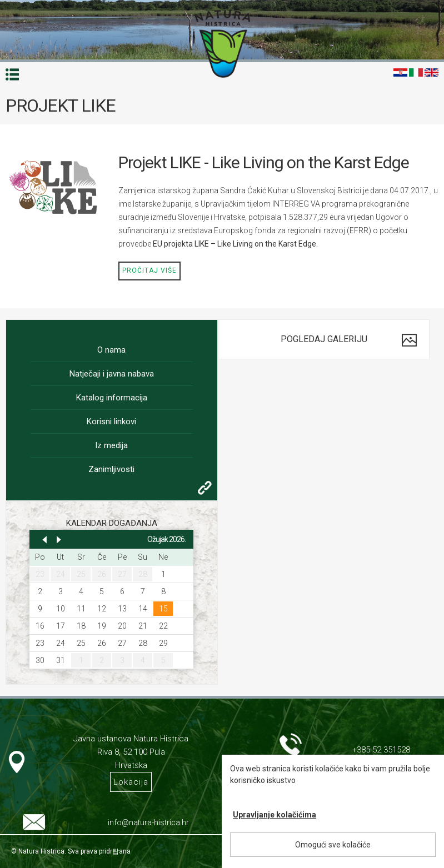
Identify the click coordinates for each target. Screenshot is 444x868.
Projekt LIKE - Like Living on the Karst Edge (264, 162)
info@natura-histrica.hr (148, 822)
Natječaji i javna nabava (112, 374)
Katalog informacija (112, 398)
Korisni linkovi (111, 422)
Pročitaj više (149, 270)
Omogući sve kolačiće (333, 845)
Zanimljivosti (111, 469)
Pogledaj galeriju (324, 339)
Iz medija (111, 445)
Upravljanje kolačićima (275, 815)
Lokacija (131, 782)
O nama (111, 350)
